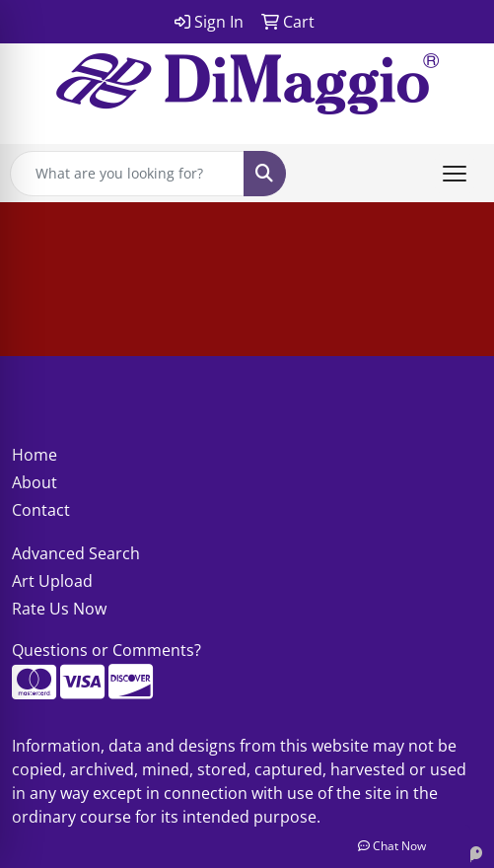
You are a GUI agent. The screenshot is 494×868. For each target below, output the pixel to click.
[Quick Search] (127, 174)
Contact (41, 510)
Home (35, 455)
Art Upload (52, 581)
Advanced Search (76, 553)
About (35, 482)
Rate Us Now (59, 609)
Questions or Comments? (106, 650)
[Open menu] (455, 174)
